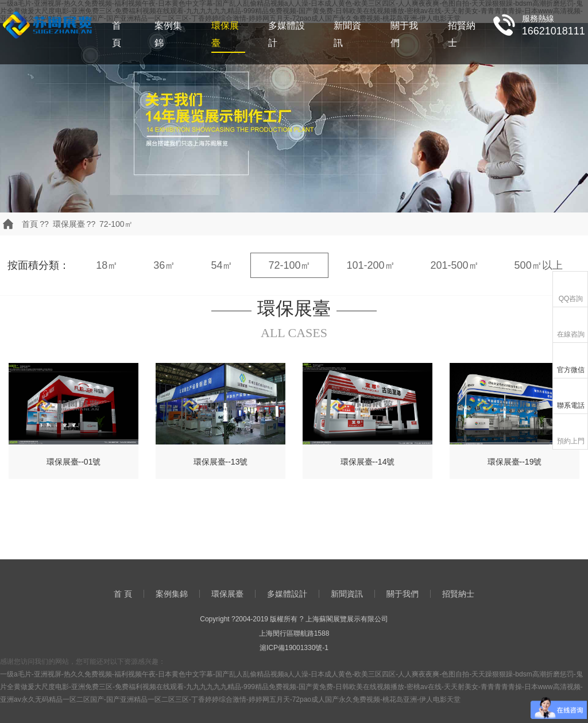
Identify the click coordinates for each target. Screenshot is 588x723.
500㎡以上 (539, 265)
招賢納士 (462, 34)
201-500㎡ (455, 265)
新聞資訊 (347, 34)
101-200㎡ (370, 265)
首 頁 (117, 34)
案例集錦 (168, 34)
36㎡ (164, 265)
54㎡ (222, 265)
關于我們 (404, 34)
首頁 (30, 224)
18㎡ (107, 265)
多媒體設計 (287, 34)
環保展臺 (225, 34)
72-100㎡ (116, 224)
